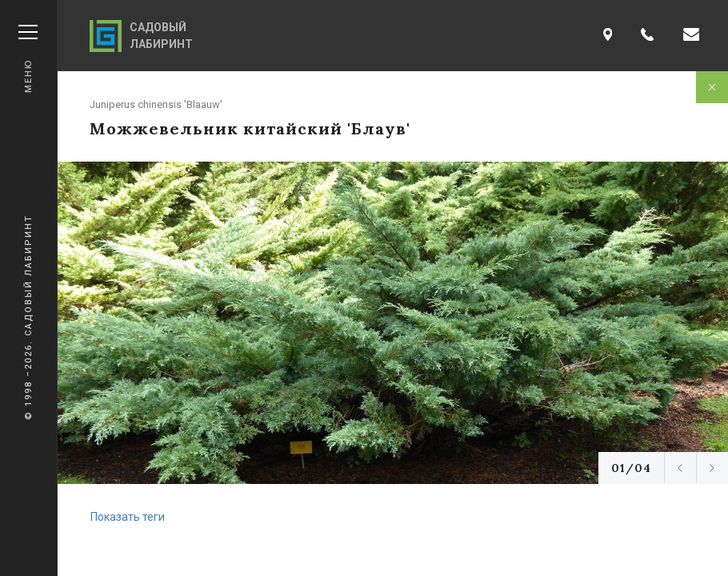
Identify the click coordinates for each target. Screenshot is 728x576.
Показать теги (128, 517)
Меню (28, 59)
